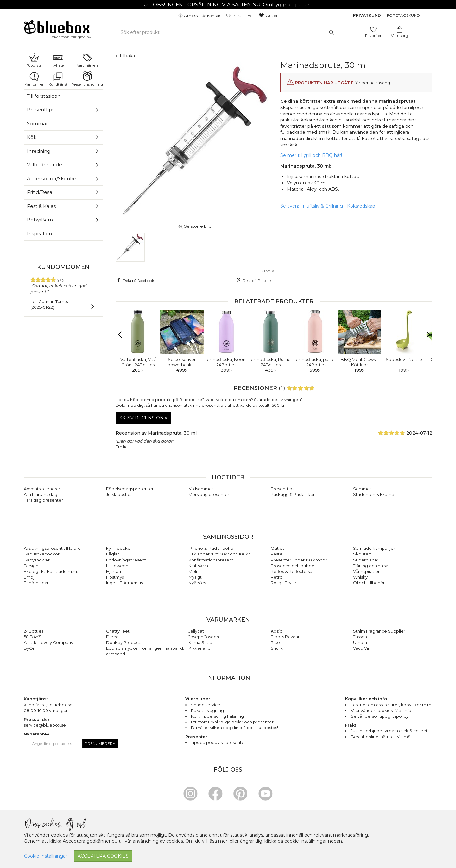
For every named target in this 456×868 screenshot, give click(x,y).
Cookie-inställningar (46, 856)
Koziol (277, 631)
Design (31, 566)
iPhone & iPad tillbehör (212, 548)
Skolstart (362, 554)
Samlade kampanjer (374, 548)
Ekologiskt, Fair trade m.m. (51, 571)
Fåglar (113, 554)
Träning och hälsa (371, 566)
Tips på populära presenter (218, 742)
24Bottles (34, 631)
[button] (123, 335)
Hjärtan (114, 571)
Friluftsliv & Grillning (322, 206)
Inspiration (39, 234)
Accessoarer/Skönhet (53, 179)
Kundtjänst (58, 79)
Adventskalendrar (42, 489)
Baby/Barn (40, 220)
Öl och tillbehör (369, 583)
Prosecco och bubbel (293, 566)
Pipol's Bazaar (285, 637)
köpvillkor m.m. (417, 705)
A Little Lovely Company (48, 642)
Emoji (29, 577)
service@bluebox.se (45, 725)
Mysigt (195, 577)
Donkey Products (124, 642)
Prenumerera (100, 744)
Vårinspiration (367, 571)
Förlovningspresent (126, 560)
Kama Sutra (200, 642)
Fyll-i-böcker (119, 548)
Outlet (268, 16)
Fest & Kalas (41, 206)
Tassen (360, 637)
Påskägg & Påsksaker (293, 494)
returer (392, 705)
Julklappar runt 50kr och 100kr (219, 554)
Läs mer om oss (367, 705)
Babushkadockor (42, 554)
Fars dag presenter (43, 500)
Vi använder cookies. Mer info (381, 710)
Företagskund (403, 15)
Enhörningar (36, 583)
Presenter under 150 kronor (299, 560)
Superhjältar (366, 560)
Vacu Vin (362, 648)
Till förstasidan (44, 96)
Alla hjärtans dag (41, 494)
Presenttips (41, 110)
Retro (277, 577)
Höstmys (115, 577)
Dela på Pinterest (255, 280)
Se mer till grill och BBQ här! (311, 155)
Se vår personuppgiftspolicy (380, 716)
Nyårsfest (198, 583)
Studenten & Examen (375, 494)
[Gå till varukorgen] (400, 29)
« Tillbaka (125, 56)
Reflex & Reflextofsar (292, 571)
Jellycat (196, 631)
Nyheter (58, 60)
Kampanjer (34, 79)
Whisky (360, 577)
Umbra (360, 642)
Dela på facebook (135, 280)
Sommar (37, 124)
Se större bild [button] (195, 226)
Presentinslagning (87, 79)
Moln (193, 571)
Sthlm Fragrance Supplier (379, 631)
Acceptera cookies (103, 856)
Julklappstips (119, 494)
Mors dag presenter (209, 494)
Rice (275, 642)
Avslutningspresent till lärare (52, 548)
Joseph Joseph (204, 637)
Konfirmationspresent (211, 560)
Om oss (188, 16)
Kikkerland (199, 648)
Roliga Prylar (284, 583)
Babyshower (37, 560)
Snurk (277, 648)
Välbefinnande (44, 165)
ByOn (30, 648)
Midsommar (201, 489)
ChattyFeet (118, 631)
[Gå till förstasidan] (57, 29)
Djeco (112, 637)
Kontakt (212, 16)
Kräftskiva (198, 566)
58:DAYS (33, 637)
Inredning (39, 151)
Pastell (278, 554)
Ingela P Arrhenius (124, 583)
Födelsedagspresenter (130, 489)
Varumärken (87, 60)
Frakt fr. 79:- (241, 16)
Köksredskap (361, 206)
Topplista (34, 60)
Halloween (117, 566)
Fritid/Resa (40, 192)
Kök (32, 137)
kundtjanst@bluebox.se (48, 705)
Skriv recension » (143, 418)
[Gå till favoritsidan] (373, 29)
